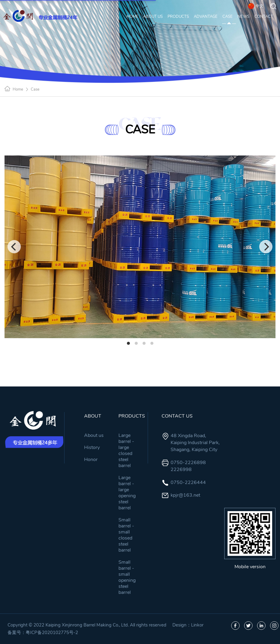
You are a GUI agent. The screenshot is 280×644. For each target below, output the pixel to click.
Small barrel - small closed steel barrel (126, 535)
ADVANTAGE (206, 18)
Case (35, 89)
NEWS (244, 18)
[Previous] (14, 247)
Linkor (197, 625)
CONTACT (264, 18)
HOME (132, 18)
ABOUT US (153, 18)
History (92, 447)
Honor (91, 460)
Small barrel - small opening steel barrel (127, 577)
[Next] (266, 247)
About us (94, 435)
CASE (228, 18)
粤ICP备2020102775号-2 (52, 633)
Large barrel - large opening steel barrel (127, 493)
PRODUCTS (178, 18)
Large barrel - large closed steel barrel (126, 450)
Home (18, 89)
